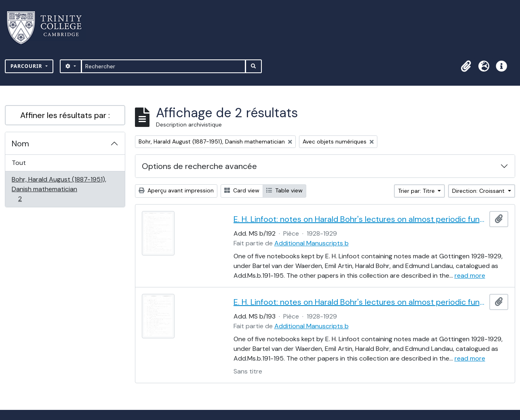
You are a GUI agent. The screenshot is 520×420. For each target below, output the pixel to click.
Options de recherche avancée (199, 166)
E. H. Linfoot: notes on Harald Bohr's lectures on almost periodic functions (360, 219)
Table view (284, 190)
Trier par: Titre (417, 191)
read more (470, 275)
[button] (466, 66)
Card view (242, 190)
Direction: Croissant (479, 191)
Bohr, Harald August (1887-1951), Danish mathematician (59, 189)
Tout (19, 163)
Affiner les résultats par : (65, 115)
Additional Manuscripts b (312, 243)
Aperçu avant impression (176, 190)
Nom (20, 144)
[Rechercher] (163, 66)
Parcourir (27, 66)
